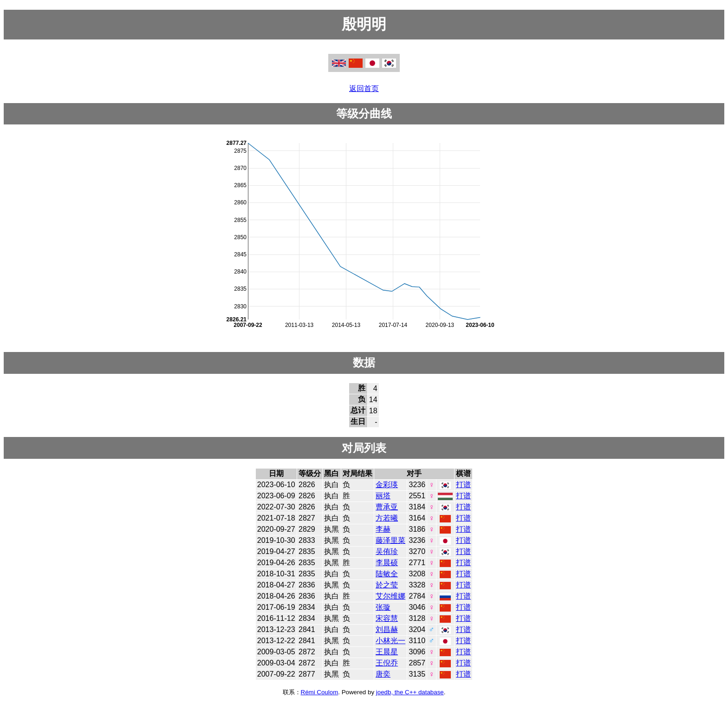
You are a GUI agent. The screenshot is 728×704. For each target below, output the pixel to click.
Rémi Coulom (320, 692)
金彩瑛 (387, 485)
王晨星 (387, 652)
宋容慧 (387, 618)
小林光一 (390, 641)
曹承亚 (387, 507)
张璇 (383, 607)
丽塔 (383, 496)
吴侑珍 (387, 551)
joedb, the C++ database (410, 692)
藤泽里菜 (390, 540)
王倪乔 (387, 663)
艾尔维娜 (390, 596)
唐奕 (383, 674)
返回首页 (364, 88)
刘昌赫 (387, 629)
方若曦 (387, 518)
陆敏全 (387, 574)
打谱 (463, 485)
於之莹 (387, 585)
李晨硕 (387, 563)
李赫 (383, 529)
